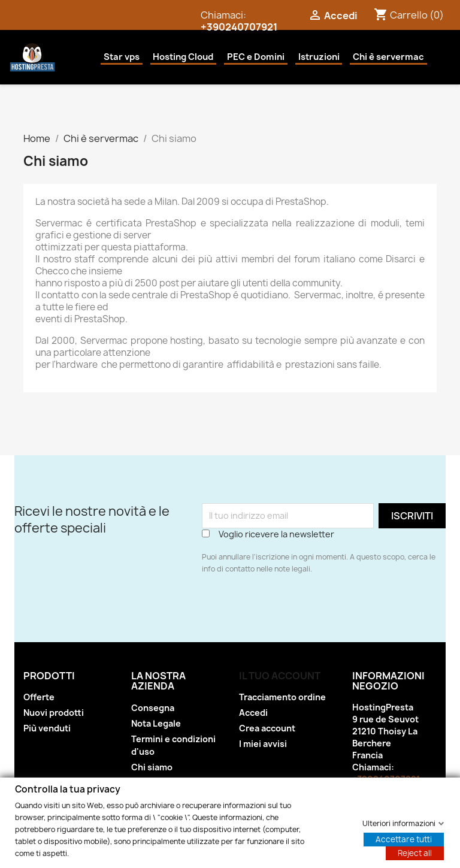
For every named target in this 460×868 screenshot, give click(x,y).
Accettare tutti (404, 839)
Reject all (415, 852)
